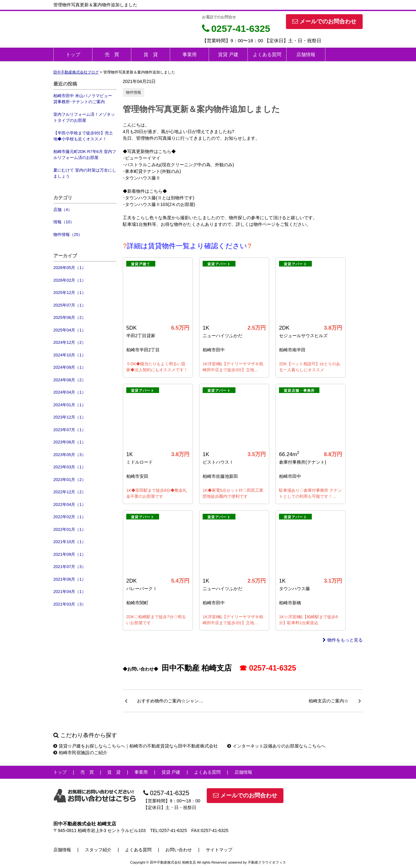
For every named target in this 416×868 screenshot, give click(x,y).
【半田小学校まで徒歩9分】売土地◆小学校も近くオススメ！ (83, 136)
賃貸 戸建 (228, 54)
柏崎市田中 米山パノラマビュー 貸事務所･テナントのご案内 (83, 99)
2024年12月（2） (70, 342)
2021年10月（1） (70, 542)
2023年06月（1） (70, 442)
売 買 (112, 54)
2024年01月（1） (70, 405)
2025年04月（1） (70, 330)
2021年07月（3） (70, 567)
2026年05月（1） (70, 268)
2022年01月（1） (70, 529)
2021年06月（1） (70, 579)
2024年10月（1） (70, 355)
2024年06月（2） (70, 380)
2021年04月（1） (70, 592)
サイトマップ (219, 850)
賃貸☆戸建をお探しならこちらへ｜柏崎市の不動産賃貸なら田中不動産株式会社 (136, 746)
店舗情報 (306, 54)
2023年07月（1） (70, 430)
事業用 (190, 54)
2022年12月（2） (70, 492)
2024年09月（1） (70, 367)
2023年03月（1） (70, 467)
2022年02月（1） (70, 517)
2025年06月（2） (70, 317)
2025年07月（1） (70, 305)
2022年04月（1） (70, 504)
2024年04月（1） (70, 392)
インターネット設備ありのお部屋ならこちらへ (276, 746)
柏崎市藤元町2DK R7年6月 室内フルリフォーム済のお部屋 (85, 155)
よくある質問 (267, 54)
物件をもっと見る (343, 640)
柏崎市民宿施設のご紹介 (80, 753)
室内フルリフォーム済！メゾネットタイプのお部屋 (84, 117)
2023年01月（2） (70, 480)
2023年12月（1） (70, 417)
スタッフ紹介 (98, 850)
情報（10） (64, 222)
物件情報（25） (68, 235)
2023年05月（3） (70, 455)
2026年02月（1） (70, 280)
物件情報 (134, 92)
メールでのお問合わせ (324, 21)
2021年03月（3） (70, 604)
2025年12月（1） (70, 293)
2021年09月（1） (70, 554)
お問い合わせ (179, 850)
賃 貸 (151, 54)
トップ (73, 54)
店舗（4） (63, 210)
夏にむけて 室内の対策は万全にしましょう (85, 173)
